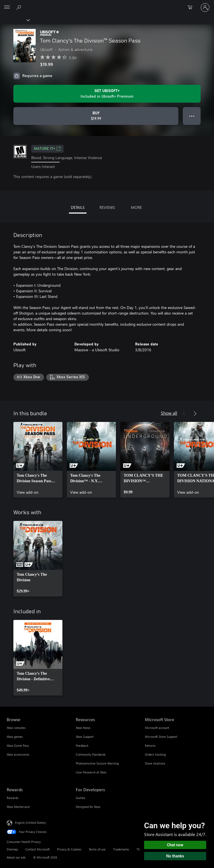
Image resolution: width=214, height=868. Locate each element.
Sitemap (12, 849)
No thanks (175, 856)
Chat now (175, 845)
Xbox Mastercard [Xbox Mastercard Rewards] (18, 807)
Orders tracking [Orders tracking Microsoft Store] (155, 754)
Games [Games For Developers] (81, 798)
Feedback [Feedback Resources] (82, 745)
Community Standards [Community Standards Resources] (91, 754)
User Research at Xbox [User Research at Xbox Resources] (91, 772)
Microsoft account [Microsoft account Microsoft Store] (157, 728)
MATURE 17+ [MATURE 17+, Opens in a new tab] (47, 149)
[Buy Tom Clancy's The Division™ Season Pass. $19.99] (96, 116)
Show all (169, 413)
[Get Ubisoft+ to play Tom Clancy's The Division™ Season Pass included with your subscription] (107, 94)
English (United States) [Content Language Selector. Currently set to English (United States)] (31, 823)
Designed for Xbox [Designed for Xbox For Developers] (88, 807)
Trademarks (121, 849)
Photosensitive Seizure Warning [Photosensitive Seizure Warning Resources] (97, 763)
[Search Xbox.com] (20, 7)
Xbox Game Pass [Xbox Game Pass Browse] (18, 745)
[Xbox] (15, 20)
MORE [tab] (136, 207)
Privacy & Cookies (69, 849)
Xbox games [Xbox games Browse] (15, 737)
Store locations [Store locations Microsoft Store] (155, 763)
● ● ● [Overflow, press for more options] (192, 116)
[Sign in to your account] (205, 8)
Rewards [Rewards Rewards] (13, 798)
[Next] (195, 414)
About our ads (16, 857)
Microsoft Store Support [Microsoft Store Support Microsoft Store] (161, 737)
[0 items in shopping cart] (192, 8)
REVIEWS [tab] (107, 207)
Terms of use (97, 849)
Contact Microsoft (37, 849)
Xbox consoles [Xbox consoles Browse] (16, 728)
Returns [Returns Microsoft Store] (150, 745)
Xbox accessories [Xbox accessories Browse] (18, 754)
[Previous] (184, 414)
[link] (38, 460)
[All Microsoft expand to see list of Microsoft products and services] (7, 8)
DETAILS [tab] (78, 207)
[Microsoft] (107, 4)
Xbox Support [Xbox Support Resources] (85, 737)
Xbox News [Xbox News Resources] (83, 728)
